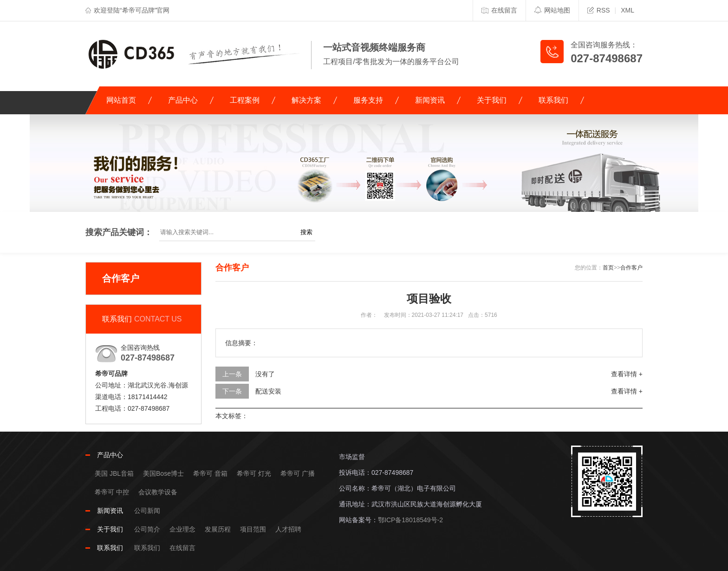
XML (627, 10)
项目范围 (253, 529)
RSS (599, 10)
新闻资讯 (430, 100)
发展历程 (218, 529)
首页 (608, 268)
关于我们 (492, 100)
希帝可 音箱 (210, 473)
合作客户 (631, 268)
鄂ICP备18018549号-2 (410, 520)
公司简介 (147, 529)
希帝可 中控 (112, 492)
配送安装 (268, 391)
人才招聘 (288, 529)
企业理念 (182, 529)
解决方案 (306, 100)
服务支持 (368, 100)
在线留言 (499, 10)
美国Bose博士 (163, 473)
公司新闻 (147, 511)
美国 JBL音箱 (114, 473)
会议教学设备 (158, 492)
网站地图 (552, 10)
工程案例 (245, 100)
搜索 (306, 232)
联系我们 (553, 100)
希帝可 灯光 (254, 473)
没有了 (265, 374)
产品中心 (183, 100)
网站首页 (121, 100)
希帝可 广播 (298, 473)
